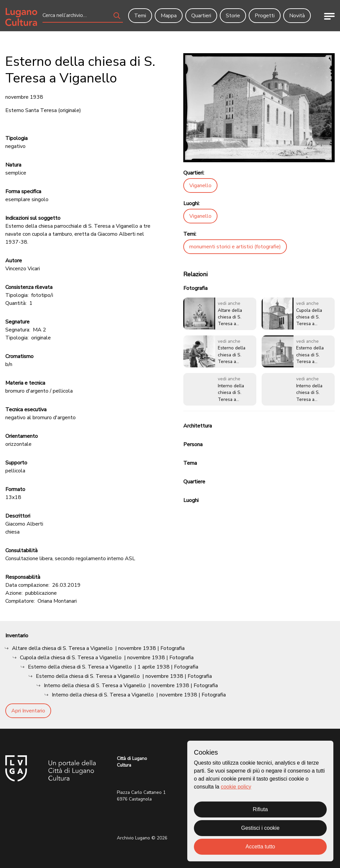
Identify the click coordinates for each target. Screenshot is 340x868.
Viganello (200, 186)
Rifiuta (260, 809)
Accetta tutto (260, 847)
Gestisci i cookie (260, 828)
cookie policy (236, 787)
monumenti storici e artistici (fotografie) (235, 247)
